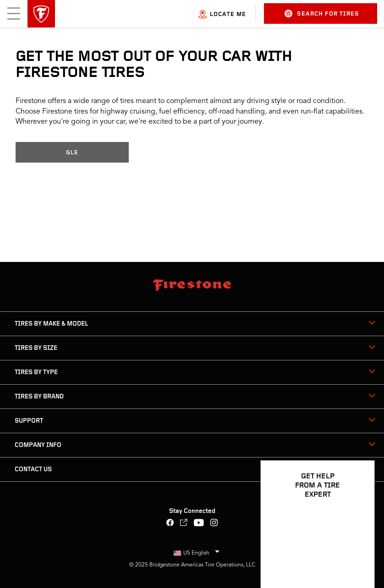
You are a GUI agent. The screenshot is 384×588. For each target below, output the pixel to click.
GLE (72, 153)
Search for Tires (322, 14)
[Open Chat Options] (357, 555)
